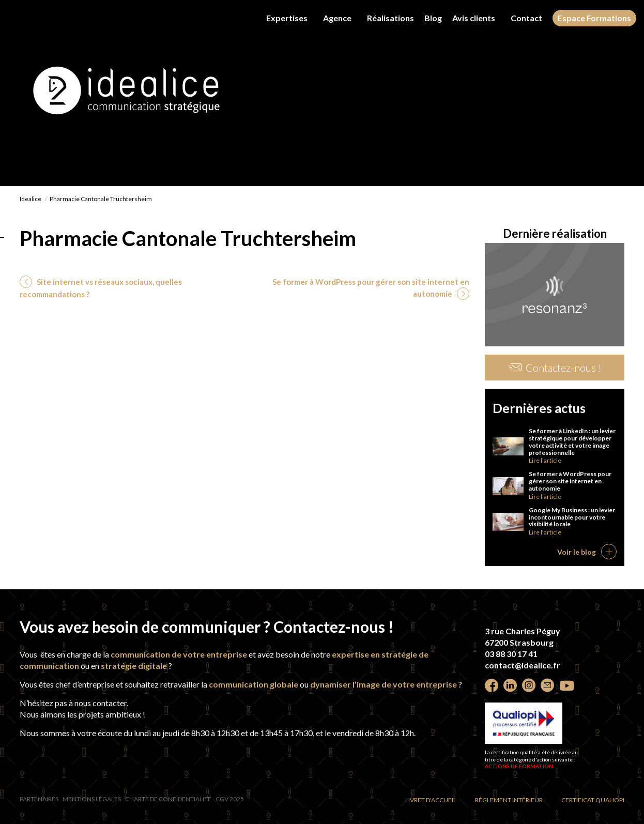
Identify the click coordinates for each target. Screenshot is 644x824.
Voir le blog (577, 552)
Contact (526, 18)
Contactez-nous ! (555, 368)
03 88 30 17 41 (511, 654)
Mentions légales (92, 799)
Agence (337, 18)
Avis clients (474, 18)
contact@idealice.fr (523, 665)
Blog (433, 18)
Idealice (30, 199)
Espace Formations (594, 18)
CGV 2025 (230, 799)
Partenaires (39, 799)
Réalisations (390, 18)
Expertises (287, 18)
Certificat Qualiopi (593, 800)
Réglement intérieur (509, 800)
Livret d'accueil (431, 800)
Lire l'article (545, 460)
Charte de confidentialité (168, 799)
